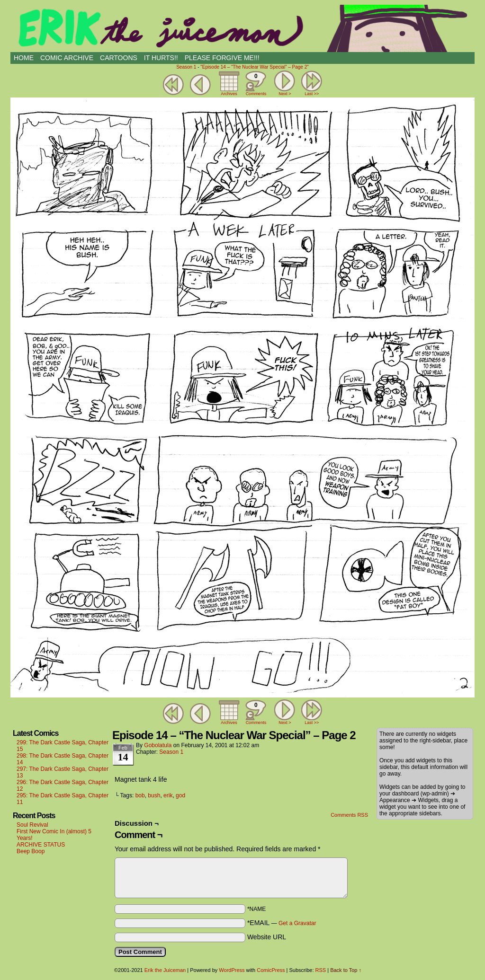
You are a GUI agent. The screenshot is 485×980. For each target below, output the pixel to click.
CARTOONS (119, 58)
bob (140, 795)
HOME (24, 58)
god (180, 795)
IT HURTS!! (161, 58)
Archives (229, 94)
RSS (321, 970)
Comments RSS (349, 815)
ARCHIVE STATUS (41, 845)
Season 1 (186, 67)
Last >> (312, 94)
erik (168, 795)
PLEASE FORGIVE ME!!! (222, 58)
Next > (285, 94)
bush (154, 795)
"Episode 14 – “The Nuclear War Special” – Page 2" (255, 67)
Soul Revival (32, 825)
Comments (256, 83)
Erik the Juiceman (242, 28)
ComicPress (271, 970)
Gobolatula (158, 745)
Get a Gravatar (297, 923)
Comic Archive (67, 58)
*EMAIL (282, 923)
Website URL (267, 937)
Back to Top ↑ (346, 970)
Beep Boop (31, 851)
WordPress (232, 970)
